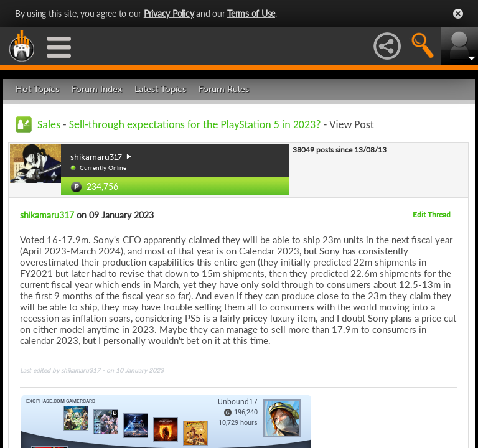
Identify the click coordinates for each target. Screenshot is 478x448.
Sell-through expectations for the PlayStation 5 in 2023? (195, 124)
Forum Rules (224, 89)
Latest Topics (160, 89)
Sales (49, 124)
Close (458, 14)
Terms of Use (251, 13)
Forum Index (97, 89)
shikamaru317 (47, 215)
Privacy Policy (169, 13)
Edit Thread (432, 214)
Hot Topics (37, 89)
